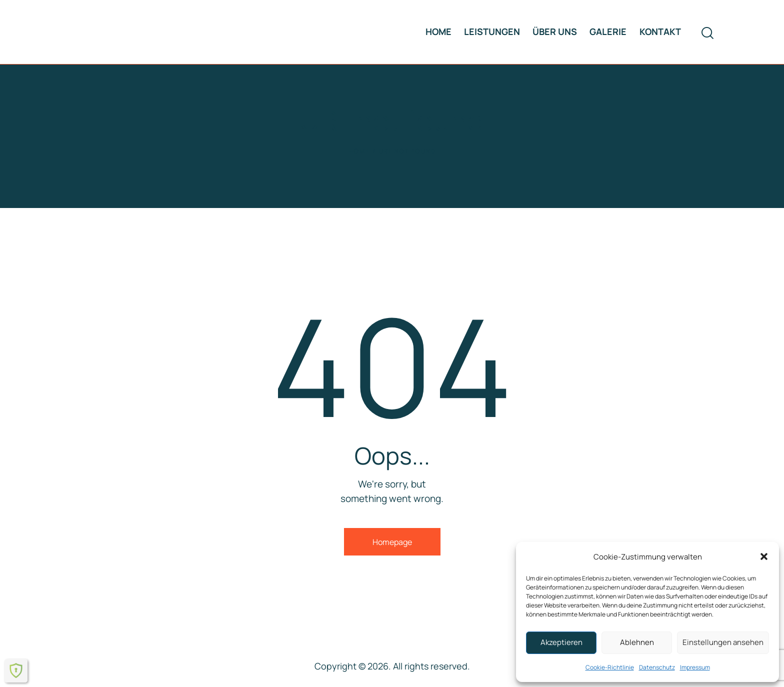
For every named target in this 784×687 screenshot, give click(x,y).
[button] (764, 556)
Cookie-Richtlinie (610, 667)
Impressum (695, 667)
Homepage (392, 542)
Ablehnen (637, 642)
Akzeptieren (561, 642)
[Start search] (707, 33)
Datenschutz (657, 667)
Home (359, 151)
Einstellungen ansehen (723, 642)
